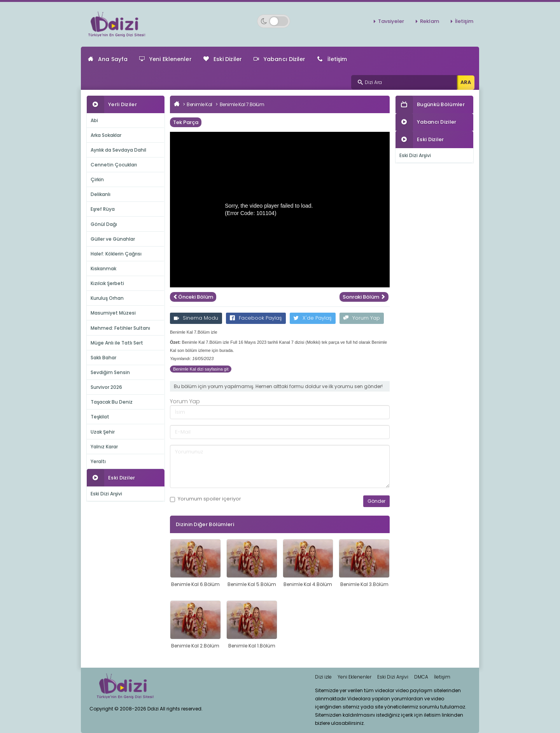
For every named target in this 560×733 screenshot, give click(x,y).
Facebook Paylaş (256, 318)
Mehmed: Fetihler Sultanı (120, 328)
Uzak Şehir (103, 432)
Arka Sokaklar (106, 135)
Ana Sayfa (108, 59)
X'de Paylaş (313, 318)
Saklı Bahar (103, 358)
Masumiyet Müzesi (113, 313)
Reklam (430, 21)
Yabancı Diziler (280, 59)
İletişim (464, 21)
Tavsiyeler (391, 21)
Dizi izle (323, 677)
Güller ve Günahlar (113, 239)
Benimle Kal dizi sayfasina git (201, 369)
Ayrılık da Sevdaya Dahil (118, 150)
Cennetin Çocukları (114, 165)
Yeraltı (98, 461)
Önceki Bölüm (193, 297)
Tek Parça (186, 122)
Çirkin (97, 179)
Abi (94, 120)
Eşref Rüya (103, 209)
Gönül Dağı (104, 224)
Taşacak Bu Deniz (112, 402)
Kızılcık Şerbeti (107, 283)
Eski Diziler (223, 59)
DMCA (421, 677)
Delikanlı (101, 194)
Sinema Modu (196, 318)
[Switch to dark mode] (274, 21)
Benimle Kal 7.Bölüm (242, 104)
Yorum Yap (362, 318)
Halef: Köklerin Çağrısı (116, 254)
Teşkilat (100, 417)
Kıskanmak (103, 269)
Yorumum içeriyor (206, 499)
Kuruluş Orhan (107, 298)
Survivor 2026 (106, 387)
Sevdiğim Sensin (110, 372)
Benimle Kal (199, 104)
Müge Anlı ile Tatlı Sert (117, 343)
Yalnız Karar (104, 447)
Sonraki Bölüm (364, 297)
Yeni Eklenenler (165, 59)
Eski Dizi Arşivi (106, 494)
